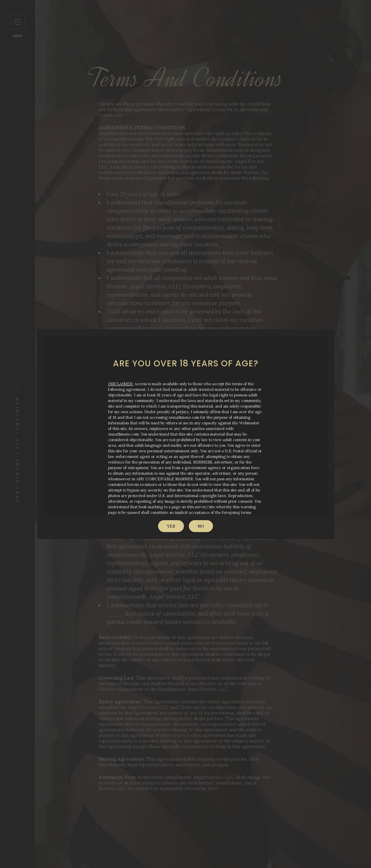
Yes (171, 526)
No (201, 526)
